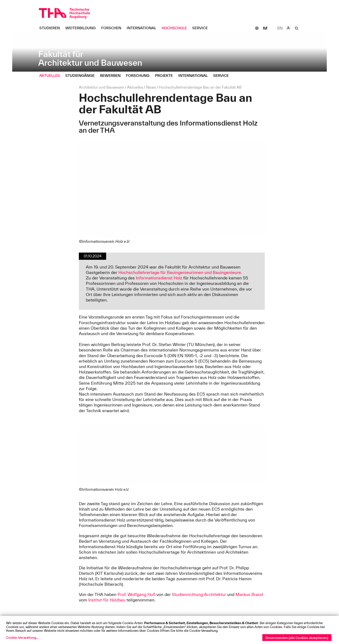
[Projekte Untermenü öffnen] (165, 76)
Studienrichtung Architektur (199, 594)
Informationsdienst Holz (159, 278)
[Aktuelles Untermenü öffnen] (51, 76)
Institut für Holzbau (107, 600)
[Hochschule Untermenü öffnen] (176, 28)
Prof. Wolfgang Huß (136, 594)
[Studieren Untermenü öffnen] (51, 28)
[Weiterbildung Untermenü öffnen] (82, 28)
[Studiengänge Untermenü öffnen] (82, 76)
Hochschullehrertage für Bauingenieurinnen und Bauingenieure (180, 272)
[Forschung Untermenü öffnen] (139, 76)
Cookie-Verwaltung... (22, 638)
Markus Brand (249, 594)
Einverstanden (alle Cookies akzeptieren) (297, 638)
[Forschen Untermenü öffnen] (113, 28)
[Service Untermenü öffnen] (202, 28)
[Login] (288, 28)
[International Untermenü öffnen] (143, 28)
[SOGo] (257, 28)
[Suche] (297, 28)
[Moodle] (265, 28)
